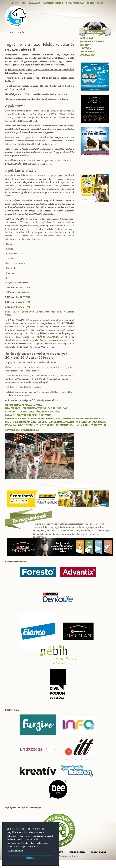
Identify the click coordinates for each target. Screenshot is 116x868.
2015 (31, 312)
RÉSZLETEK (39, 537)
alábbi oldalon (47, 337)
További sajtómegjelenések (22, 430)
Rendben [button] (31, 858)
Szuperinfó (31, 425)
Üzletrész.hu (98, 425)
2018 (8, 315)
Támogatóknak (53, 3)
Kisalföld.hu (98, 418)
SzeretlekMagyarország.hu (39, 408)
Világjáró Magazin (41, 412)
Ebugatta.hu (54, 418)
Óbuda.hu (82, 418)
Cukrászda (88, 55)
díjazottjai (23, 287)
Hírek (90, 3)
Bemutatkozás (75, 3)
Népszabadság (23, 405)
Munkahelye (89, 51)
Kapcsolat (99, 852)
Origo (9, 405)
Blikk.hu (20, 418)
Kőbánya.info (14, 425)
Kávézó (85, 48)
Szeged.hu (69, 418)
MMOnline (12, 422)
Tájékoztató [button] (15, 850)
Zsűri (100, 3)
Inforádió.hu (28, 422)
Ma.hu (85, 425)
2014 (16, 312)
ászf (60, 852)
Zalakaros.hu (97, 422)
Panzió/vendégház (93, 41)
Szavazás (34, 3)
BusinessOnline (70, 425)
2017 (62, 312)
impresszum (77, 852)
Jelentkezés (18, 3)
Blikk (35, 415)
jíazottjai (23, 292)
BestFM (83, 422)
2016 (47, 312)
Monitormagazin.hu (65, 422)
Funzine (23, 412)
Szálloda (87, 38)
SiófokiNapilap (49, 425)
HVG (18, 408)
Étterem (86, 45)
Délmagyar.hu (22, 415)
